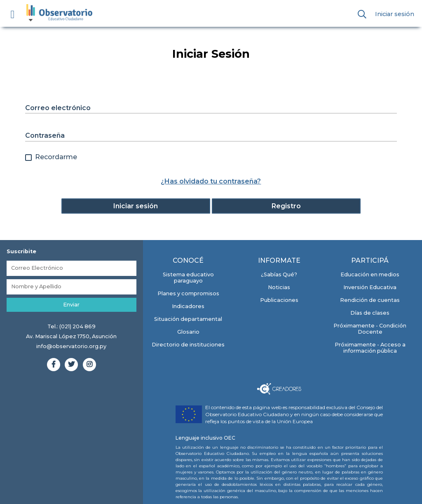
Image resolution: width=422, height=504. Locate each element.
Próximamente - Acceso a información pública (370, 348)
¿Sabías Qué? (279, 274)
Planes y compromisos (188, 293)
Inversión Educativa (370, 287)
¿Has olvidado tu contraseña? (211, 181)
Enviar (71, 305)
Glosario (188, 332)
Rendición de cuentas (370, 300)
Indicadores (188, 306)
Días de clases (370, 313)
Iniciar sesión (395, 14)
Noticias (279, 287)
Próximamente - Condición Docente (370, 329)
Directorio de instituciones (188, 345)
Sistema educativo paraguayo (188, 278)
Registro (286, 206)
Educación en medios (370, 274)
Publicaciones (279, 300)
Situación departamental (188, 319)
